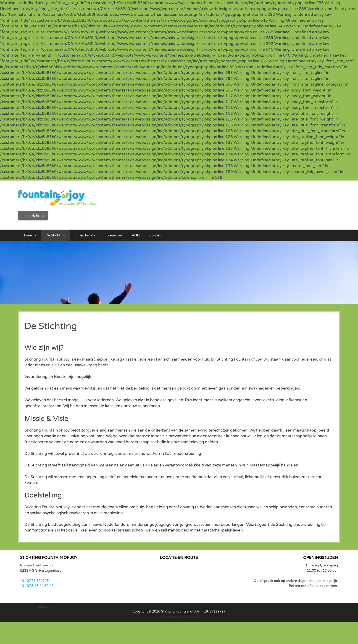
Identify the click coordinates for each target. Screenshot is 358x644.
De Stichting (56, 235)
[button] (37, 235)
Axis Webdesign (188, 617)
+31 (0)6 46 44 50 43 (37, 586)
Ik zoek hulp (33, 216)
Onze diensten (86, 235)
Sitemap (43, 606)
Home (32, 235)
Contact (156, 235)
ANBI (136, 235)
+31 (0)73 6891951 (35, 581)
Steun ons (115, 235)
